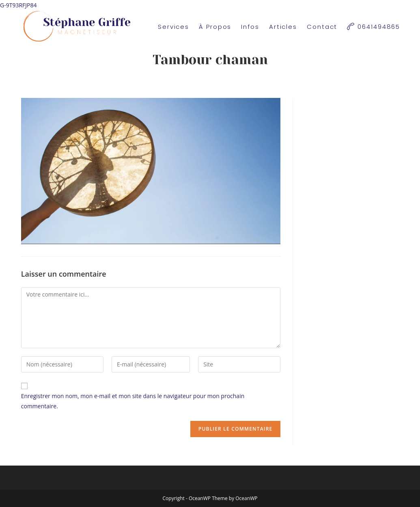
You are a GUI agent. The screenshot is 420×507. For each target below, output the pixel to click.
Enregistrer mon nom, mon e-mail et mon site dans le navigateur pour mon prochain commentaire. (133, 401)
